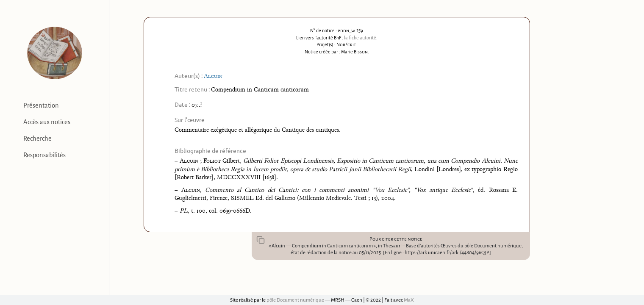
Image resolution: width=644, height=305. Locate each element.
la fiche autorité (360, 38)
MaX (409, 300)
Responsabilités (44, 155)
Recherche (37, 139)
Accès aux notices (47, 122)
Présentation (41, 105)
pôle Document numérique (295, 300)
